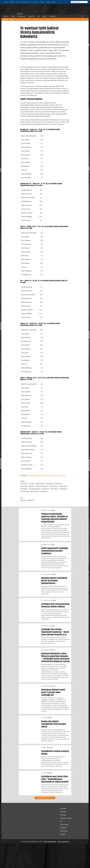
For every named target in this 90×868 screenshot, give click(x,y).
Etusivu (6, 16)
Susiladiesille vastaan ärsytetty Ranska (55, 753)
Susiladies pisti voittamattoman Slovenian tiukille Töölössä (55, 605)
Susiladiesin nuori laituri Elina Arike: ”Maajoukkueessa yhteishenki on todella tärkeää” (55, 779)
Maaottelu (23, 500)
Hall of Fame (36, 2)
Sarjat (13, 16)
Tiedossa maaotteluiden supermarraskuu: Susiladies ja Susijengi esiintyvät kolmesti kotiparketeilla (54, 518)
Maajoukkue (30, 500)
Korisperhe (31, 16)
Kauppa (54, 2)
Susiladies (12, 2)
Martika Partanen (53, 486)
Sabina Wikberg (63, 489)
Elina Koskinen (58, 484)
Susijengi (6, 2)
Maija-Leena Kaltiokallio (42, 486)
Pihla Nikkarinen (45, 489)
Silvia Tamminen (34, 492)
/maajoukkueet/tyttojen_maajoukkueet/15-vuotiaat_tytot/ (47, 475)
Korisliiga (17, 2)
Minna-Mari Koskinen (34, 489)
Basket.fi (5, 19)
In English (42, 2)
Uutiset (44, 16)
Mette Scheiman (63, 486)
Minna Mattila (24, 489)
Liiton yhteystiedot (50, 842)
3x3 (31, 2)
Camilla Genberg (40, 484)
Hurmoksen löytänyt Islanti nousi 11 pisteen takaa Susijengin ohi (53, 692)
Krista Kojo (31, 486)
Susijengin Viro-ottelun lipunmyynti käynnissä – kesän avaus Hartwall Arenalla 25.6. (55, 632)
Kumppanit (52, 16)
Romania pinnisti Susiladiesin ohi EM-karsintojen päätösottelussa (54, 581)
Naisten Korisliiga (25, 2)
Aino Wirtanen (24, 484)
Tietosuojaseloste (63, 842)
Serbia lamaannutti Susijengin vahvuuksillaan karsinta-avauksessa (55, 551)
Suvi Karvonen (44, 492)
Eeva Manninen (49, 484)
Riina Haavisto (54, 489)
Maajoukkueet (21, 16)
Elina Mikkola (24, 486)
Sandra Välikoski (25, 492)
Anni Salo (32, 484)
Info (38, 16)
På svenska (48, 2)
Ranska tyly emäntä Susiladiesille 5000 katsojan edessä (54, 724)
